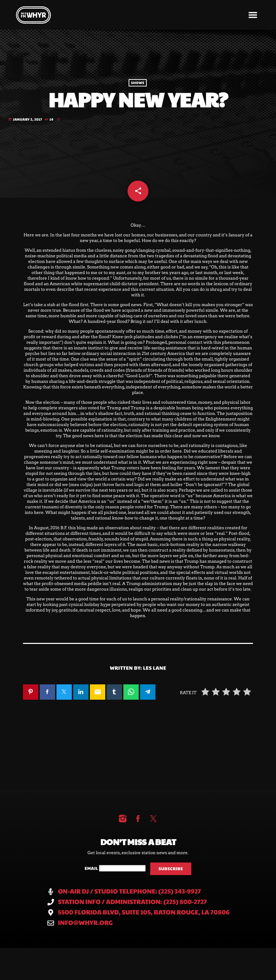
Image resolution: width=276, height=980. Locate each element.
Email (92, 880)
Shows (138, 85)
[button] (253, 15)
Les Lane (155, 679)
